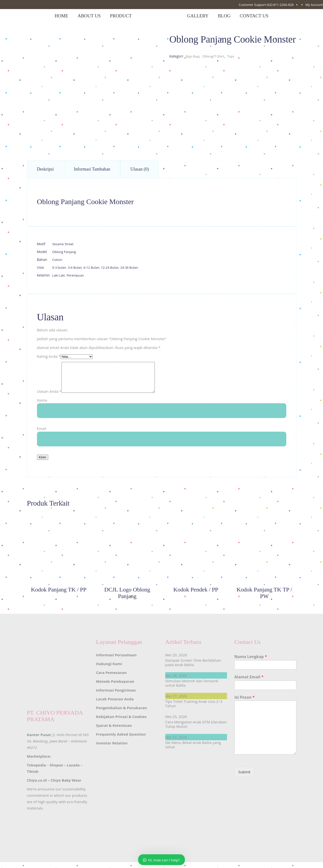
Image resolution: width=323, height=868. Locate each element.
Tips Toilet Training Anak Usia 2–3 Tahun (194, 709)
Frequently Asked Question (121, 740)
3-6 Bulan (75, 267)
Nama (42, 406)
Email (42, 434)
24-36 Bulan (129, 267)
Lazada (73, 771)
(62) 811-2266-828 (280, 5)
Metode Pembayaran (115, 687)
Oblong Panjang (64, 252)
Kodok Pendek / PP (196, 595)
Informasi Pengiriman (116, 696)
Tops (231, 56)
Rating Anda (49, 356)
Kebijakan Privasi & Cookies (121, 722)
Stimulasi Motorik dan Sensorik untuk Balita (192, 689)
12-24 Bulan (110, 267)
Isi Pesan (245, 703)
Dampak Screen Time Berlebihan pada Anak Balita (193, 668)
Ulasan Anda (49, 397)
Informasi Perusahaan (116, 661)
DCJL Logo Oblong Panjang (127, 599)
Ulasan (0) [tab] (139, 169)
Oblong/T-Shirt (213, 56)
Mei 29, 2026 (176, 661)
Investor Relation (112, 749)
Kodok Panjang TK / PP (59, 595)
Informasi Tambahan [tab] (92, 169)
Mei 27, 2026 (176, 702)
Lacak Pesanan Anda (115, 705)
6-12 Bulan (91, 267)
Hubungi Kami (109, 670)
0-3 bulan (59, 267)
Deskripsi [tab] (45, 169)
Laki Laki (59, 275)
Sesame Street (63, 244)
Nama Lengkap (251, 663)
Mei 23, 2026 (176, 743)
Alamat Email (249, 683)
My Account (314, 5)
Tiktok (33, 777)
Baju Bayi (192, 56)
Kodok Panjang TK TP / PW (264, 599)
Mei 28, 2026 (176, 681)
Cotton (57, 260)
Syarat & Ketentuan (114, 731)
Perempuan (75, 275)
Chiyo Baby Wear (66, 786)
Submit (244, 778)
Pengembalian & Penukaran (121, 714)
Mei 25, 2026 (176, 722)
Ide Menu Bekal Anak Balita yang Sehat (193, 751)
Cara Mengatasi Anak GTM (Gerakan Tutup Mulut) (196, 730)
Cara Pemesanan (111, 678)
